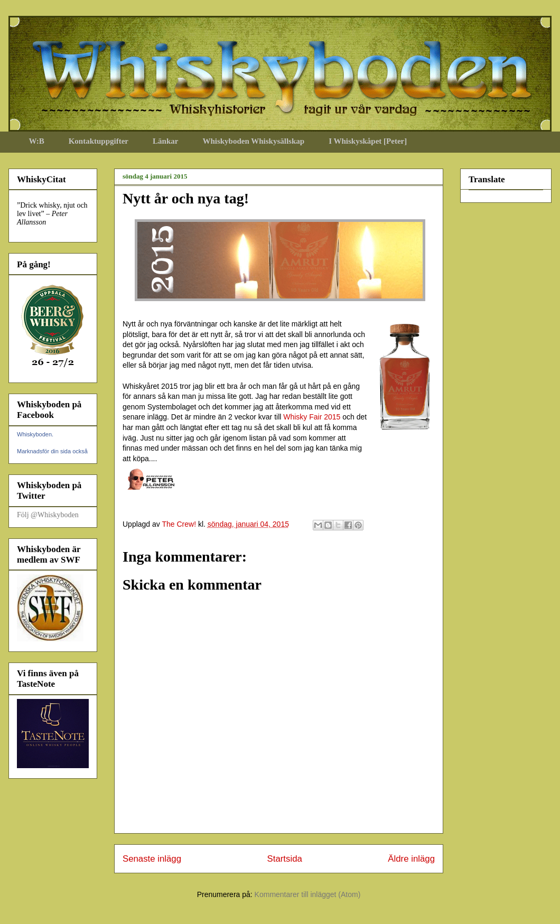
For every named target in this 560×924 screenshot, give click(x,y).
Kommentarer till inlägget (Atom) (308, 894)
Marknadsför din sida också (52, 451)
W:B (37, 141)
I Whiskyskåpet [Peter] (368, 141)
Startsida (285, 859)
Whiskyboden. (35, 434)
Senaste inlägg (152, 859)
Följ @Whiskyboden (48, 515)
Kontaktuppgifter (99, 141)
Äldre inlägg (411, 859)
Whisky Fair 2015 (312, 417)
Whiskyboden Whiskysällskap (253, 141)
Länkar (165, 141)
